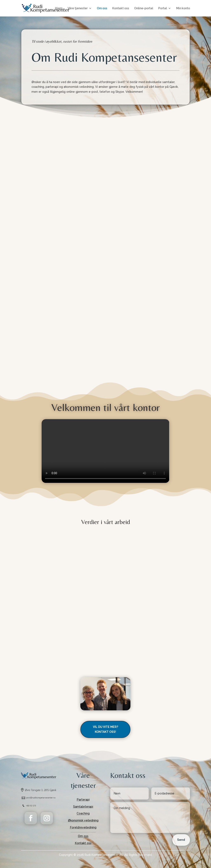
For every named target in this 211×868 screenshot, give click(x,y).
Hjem (59, 8)
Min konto (183, 8)
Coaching (83, 813)
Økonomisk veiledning (83, 820)
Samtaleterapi (83, 807)
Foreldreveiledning (83, 827)
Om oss (102, 8)
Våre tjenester (78, 8)
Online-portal (144, 8)
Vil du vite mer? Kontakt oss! (105, 729)
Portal (163, 8)
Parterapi (83, 800)
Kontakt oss (121, 8)
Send (181, 840)
